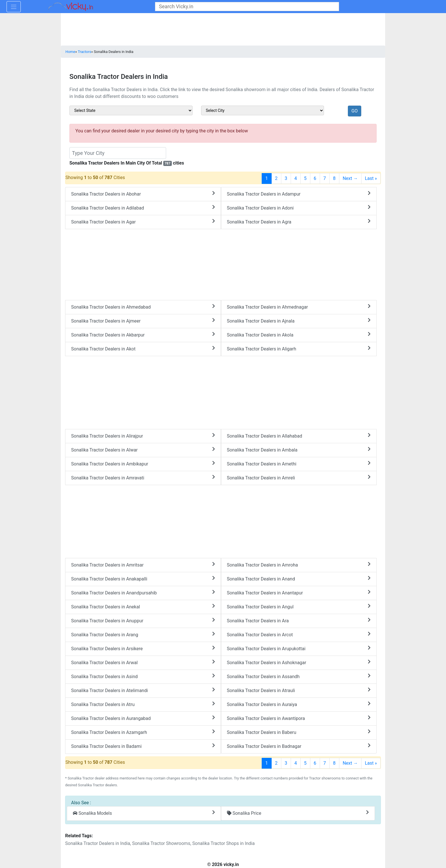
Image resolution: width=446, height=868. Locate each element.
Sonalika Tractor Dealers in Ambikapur (143, 464)
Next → (350, 178)
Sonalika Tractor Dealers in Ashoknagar (299, 662)
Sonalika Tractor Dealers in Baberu (299, 732)
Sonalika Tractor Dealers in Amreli (299, 478)
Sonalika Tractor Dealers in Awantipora (299, 718)
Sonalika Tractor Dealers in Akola (299, 335)
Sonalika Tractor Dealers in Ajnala (299, 321)
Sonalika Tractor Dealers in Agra (299, 222)
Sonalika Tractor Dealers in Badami (143, 746)
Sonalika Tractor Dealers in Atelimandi (143, 690)
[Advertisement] (221, 391)
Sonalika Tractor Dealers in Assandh (299, 676)
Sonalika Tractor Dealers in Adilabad (143, 208)
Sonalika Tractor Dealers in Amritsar (143, 565)
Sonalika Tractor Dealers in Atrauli (299, 690)
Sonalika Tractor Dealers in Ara (299, 620)
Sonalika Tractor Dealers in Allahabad (299, 436)
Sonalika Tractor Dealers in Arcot (299, 634)
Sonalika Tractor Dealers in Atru (143, 704)
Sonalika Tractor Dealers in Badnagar (299, 746)
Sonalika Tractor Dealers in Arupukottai (299, 648)
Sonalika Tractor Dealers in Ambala (299, 450)
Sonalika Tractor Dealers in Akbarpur (143, 335)
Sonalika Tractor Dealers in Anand (299, 579)
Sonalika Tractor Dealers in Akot (143, 349)
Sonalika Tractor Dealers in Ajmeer (143, 321)
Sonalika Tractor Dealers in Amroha (299, 565)
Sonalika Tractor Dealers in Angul (299, 607)
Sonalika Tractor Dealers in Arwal (143, 662)
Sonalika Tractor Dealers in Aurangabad (143, 718)
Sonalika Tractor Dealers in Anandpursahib (143, 593)
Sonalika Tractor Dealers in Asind (143, 676)
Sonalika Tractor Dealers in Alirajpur (143, 436)
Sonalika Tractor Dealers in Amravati (143, 478)
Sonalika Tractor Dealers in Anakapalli (143, 579)
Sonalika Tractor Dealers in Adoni (299, 208)
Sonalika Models (144, 813)
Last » (371, 178)
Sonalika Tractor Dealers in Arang (143, 634)
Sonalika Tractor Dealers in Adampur (299, 194)
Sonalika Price (298, 813)
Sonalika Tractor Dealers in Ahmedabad (143, 307)
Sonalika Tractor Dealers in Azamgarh (143, 732)
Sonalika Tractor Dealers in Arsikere (143, 648)
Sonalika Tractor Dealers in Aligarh (299, 349)
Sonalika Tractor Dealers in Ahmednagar (299, 307)
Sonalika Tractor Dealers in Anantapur (299, 593)
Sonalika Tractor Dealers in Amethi (299, 464)
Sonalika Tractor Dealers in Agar (143, 222)
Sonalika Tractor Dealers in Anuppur (143, 620)
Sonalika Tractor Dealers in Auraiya (299, 704)
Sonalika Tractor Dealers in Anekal (143, 607)
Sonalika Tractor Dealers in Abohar (143, 194)
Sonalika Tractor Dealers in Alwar (143, 450)
